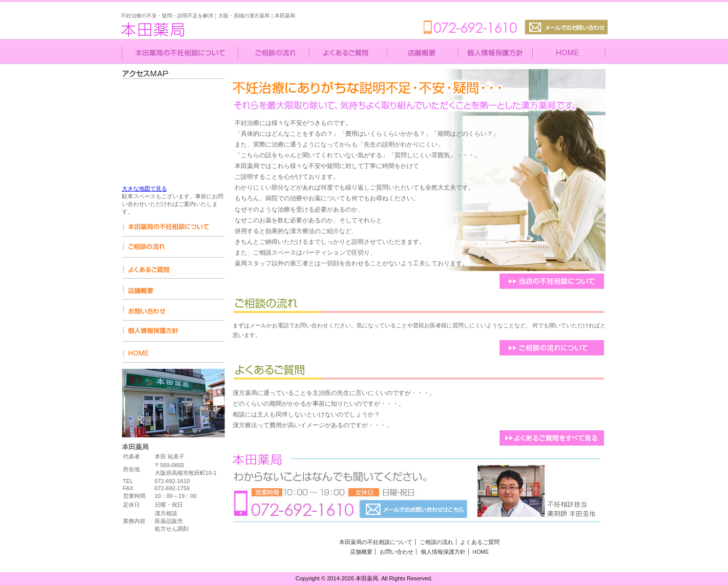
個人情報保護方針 (443, 552)
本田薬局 (182, 24)
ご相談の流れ (436, 542)
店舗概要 (361, 552)
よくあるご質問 (480, 542)
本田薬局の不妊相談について (376, 542)
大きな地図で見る (144, 189)
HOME (481, 552)
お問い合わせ (397, 552)
